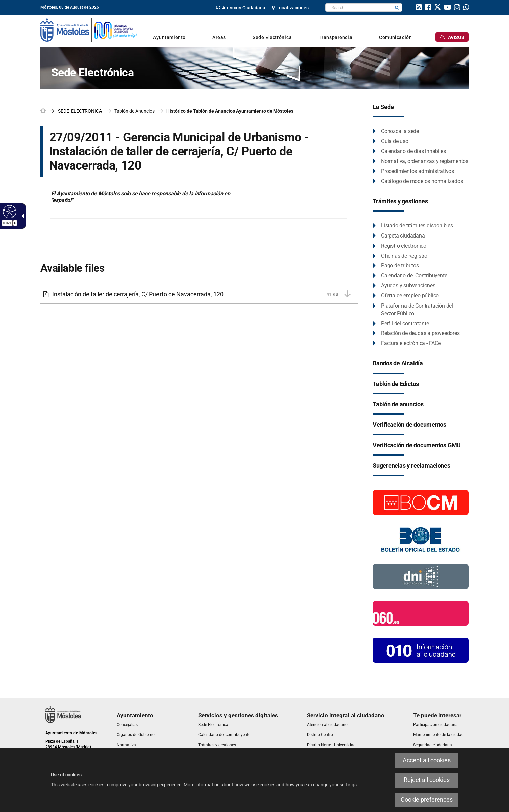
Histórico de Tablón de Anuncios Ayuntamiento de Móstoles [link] (230, 111)
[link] (241, 8)
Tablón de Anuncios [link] (135, 111)
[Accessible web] (9, 211)
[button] (397, 8)
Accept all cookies (427, 760)
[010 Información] (421, 650)
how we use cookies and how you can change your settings (295, 785)
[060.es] (421, 613)
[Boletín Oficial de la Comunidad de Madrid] (421, 502)
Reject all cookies (427, 780)
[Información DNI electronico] (421, 576)
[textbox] (359, 8)
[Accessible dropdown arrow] (21, 216)
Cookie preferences (427, 800)
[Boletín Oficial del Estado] (421, 539)
